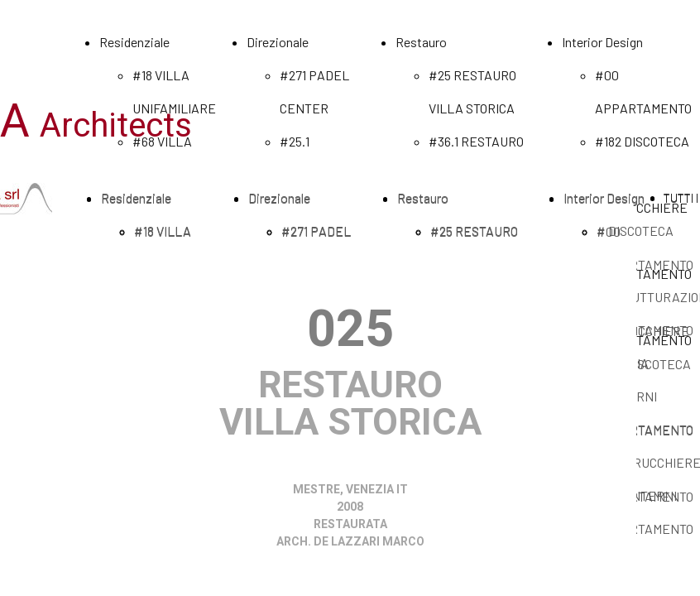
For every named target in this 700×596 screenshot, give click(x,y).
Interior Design (602, 42)
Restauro (421, 42)
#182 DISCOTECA (642, 141)
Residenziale (134, 42)
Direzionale (278, 42)
